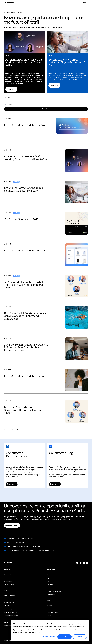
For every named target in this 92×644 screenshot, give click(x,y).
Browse (6, 599)
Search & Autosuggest (10, 596)
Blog (48, 581)
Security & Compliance (53, 612)
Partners (49, 609)
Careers (49, 616)
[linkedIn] (77, 563)
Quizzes (6, 622)
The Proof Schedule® (9, 585)
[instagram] (87, 563)
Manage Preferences (49, 637)
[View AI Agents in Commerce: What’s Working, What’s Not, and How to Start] (24, 62)
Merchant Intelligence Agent (11, 616)
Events (49, 575)
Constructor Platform (9, 575)
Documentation (51, 595)
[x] (81, 563)
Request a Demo (8, 581)
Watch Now (11, 89)
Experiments (50, 585)
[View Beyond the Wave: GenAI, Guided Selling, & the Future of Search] (68, 62)
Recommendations (9, 602)
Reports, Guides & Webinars (54, 578)
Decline (80, 637)
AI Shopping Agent (9, 609)
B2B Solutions (7, 626)
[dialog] (50, 631)
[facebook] (84, 563)
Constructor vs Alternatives (54, 591)
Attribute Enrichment (9, 619)
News (48, 588)
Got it (64, 637)
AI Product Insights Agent (10, 612)
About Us (49, 606)
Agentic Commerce (9, 578)
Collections (7, 606)
